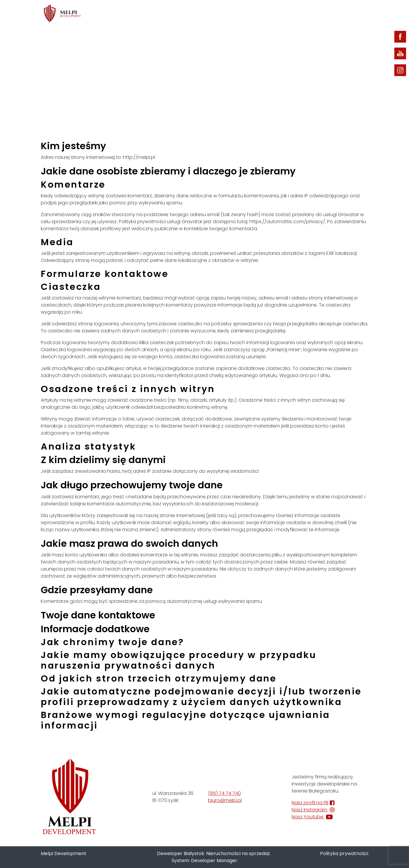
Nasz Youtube (312, 817)
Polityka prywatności (344, 853)
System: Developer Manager (204, 861)
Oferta (133, 14)
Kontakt (352, 14)
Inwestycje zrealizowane (216, 14)
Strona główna (189, 57)
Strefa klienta (311, 14)
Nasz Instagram (313, 810)
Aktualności (269, 14)
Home (106, 14)
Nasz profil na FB (313, 803)
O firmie (167, 14)
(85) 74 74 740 (224, 793)
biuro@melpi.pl (225, 800)
